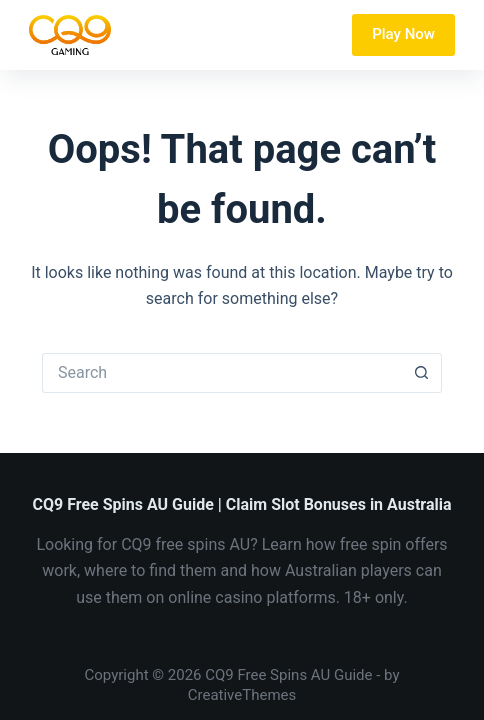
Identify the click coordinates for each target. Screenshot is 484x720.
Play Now (403, 34)
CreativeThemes (242, 695)
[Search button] (422, 373)
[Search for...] (222, 373)
